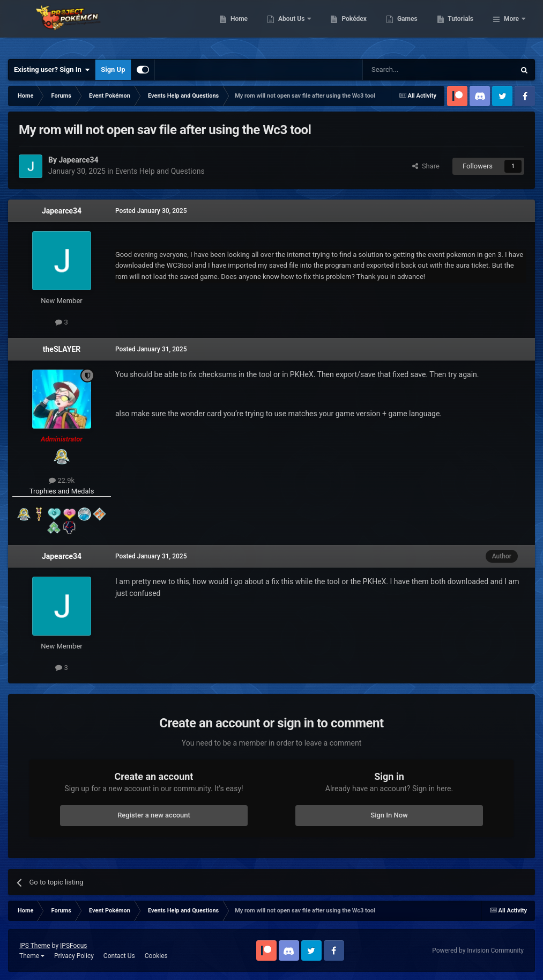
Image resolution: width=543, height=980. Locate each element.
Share (426, 166)
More (511, 27)
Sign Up (113, 69)
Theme (32, 956)
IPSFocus (73, 946)
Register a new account (154, 815)
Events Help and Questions (160, 171)
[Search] (413, 70)
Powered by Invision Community (478, 950)
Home (294, 27)
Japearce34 (62, 211)
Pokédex (410, 27)
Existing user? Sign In (52, 70)
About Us (347, 27)
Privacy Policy (74, 956)
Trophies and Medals (62, 491)
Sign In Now (389, 815)
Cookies (156, 956)
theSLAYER (62, 349)
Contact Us (119, 956)
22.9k (62, 480)
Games (462, 27)
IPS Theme (35, 946)
